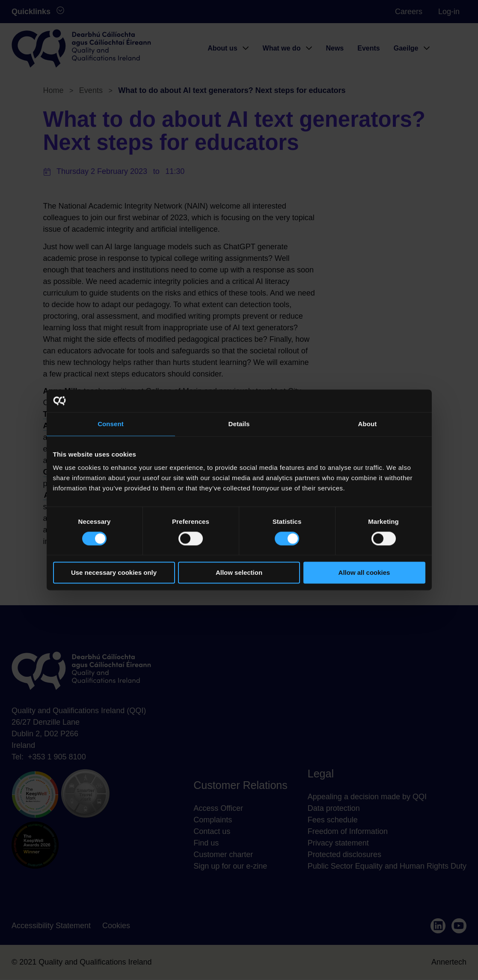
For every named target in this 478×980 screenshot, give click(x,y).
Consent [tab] (111, 424)
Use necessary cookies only (114, 573)
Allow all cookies (364, 573)
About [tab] (368, 424)
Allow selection (239, 573)
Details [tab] (239, 424)
